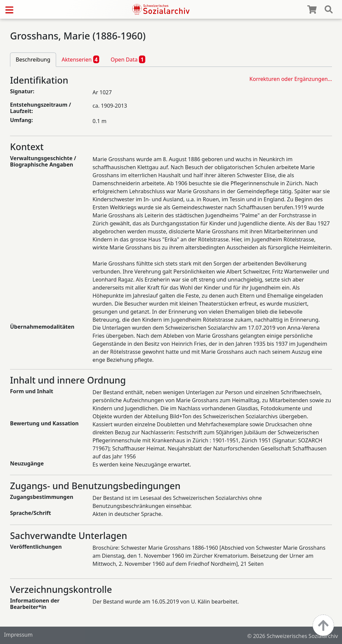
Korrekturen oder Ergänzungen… (291, 79)
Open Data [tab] (128, 59)
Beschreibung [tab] (33, 60)
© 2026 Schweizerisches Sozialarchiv (293, 636)
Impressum (18, 635)
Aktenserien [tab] (81, 59)
